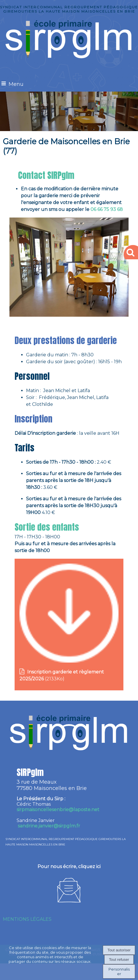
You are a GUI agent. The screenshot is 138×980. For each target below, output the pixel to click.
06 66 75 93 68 (107, 209)
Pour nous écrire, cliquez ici (69, 867)
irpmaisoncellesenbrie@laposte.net (58, 810)
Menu (16, 84)
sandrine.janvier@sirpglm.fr (49, 826)
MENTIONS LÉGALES (27, 919)
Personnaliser (119, 971)
